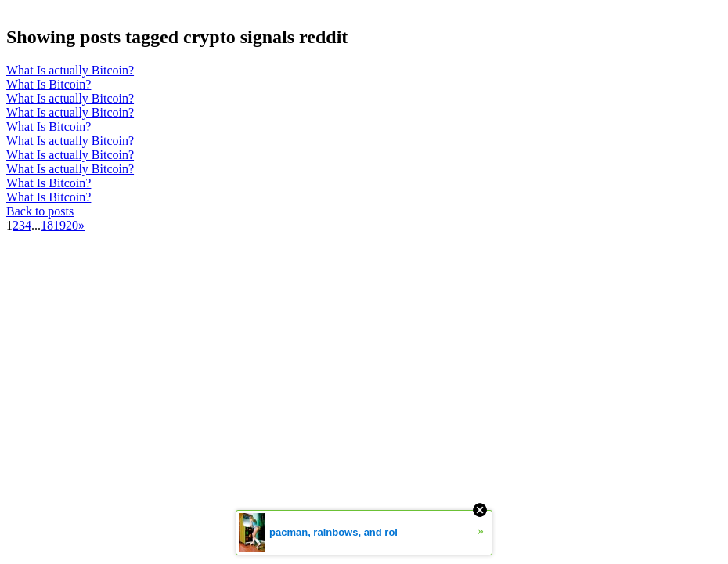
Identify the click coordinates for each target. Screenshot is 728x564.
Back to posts (40, 211)
